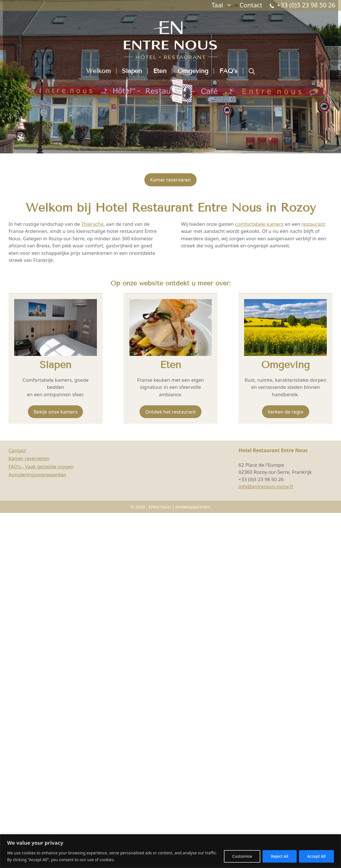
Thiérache (92, 224)
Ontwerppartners (193, 507)
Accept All (316, 856)
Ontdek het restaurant (170, 412)
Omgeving (193, 71)
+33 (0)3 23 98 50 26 (302, 6)
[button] (252, 71)
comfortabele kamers (259, 224)
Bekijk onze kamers (55, 412)
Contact (251, 5)
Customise (242, 856)
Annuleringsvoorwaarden (37, 474)
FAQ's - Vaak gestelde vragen (41, 467)
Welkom (98, 71)
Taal (224, 5)
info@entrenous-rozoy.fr (266, 486)
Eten (160, 71)
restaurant (313, 224)
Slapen (132, 71)
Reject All (279, 856)
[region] (170, 851)
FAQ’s (228, 71)
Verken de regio (286, 412)
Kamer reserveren (170, 180)
